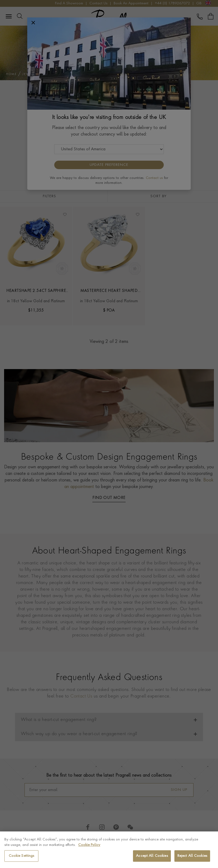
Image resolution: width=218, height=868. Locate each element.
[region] (109, 850)
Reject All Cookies (192, 856)
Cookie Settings (22, 856)
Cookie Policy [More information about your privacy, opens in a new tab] (89, 845)
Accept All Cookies (152, 856)
